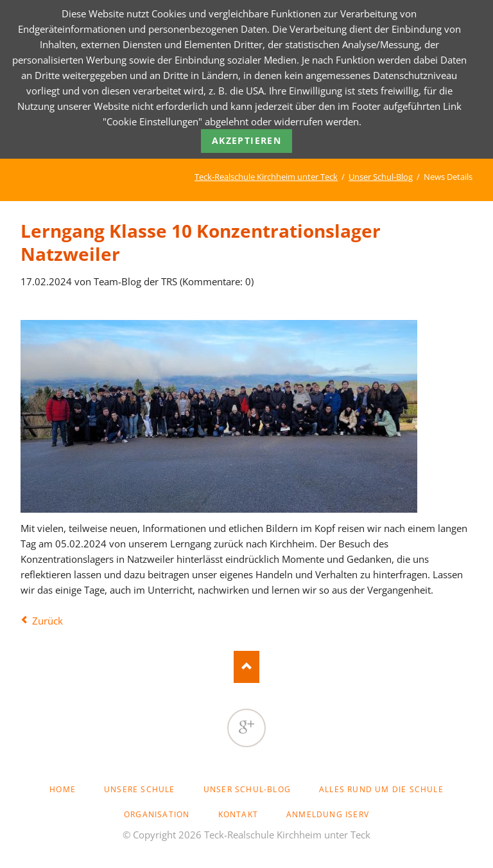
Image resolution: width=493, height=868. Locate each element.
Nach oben (246, 667)
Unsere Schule (140, 789)
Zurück (48, 621)
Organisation (157, 814)
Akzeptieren (246, 140)
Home (63, 789)
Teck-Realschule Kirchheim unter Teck (266, 177)
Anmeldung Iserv (328, 814)
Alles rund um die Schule (381, 789)
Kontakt (238, 814)
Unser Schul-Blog (381, 177)
